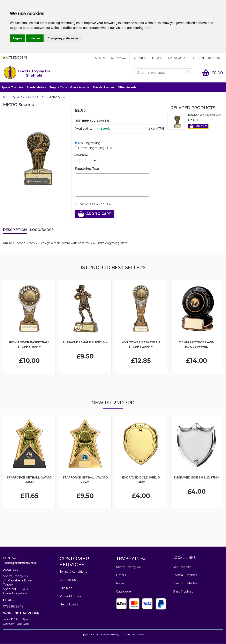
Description (15, 230)
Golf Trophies (182, 567)
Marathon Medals (185, 584)
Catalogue (177, 58)
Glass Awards (82, 88)
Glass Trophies (183, 592)
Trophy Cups (60, 88)
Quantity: (81, 155)
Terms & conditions (73, 572)
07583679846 (13, 607)
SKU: (152, 129)
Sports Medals (38, 88)
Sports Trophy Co (111, 58)
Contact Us (68, 580)
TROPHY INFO (131, 559)
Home (7, 98)
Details (139, 58)
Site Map (66, 588)
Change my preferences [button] (63, 38)
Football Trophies (185, 575)
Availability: (84, 129)
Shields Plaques (105, 88)
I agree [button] (18, 38)
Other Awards (129, 88)
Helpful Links (69, 605)
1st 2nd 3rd (40, 98)
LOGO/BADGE (42, 230)
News (157, 58)
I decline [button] (35, 38)
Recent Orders (206, 58)
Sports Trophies (14, 88)
